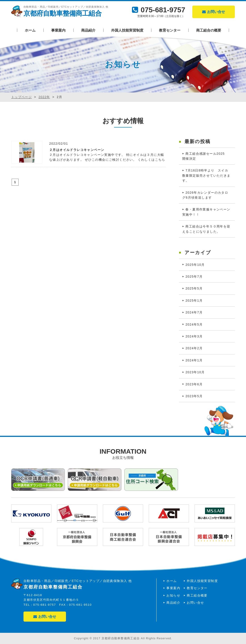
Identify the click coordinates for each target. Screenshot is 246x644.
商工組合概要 (197, 595)
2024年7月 (194, 312)
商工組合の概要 (209, 30)
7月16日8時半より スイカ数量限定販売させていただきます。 (206, 175)
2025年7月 (194, 277)
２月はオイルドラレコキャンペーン (77, 150)
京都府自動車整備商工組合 (63, 13)
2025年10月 (195, 265)
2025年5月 (194, 288)
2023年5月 (194, 396)
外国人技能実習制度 (127, 30)
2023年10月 (195, 372)
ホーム (30, 30)
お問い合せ (214, 12)
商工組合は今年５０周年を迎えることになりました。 (206, 229)
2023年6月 (194, 384)
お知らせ (173, 595)
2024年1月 (194, 360)
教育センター (170, 30)
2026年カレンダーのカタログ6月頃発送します (205, 195)
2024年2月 (194, 348)
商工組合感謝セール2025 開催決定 (205, 156)
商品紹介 (88, 30)
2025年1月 (194, 301)
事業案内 (58, 30)
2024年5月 (194, 324)
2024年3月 (194, 336)
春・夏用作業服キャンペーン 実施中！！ (208, 212)
